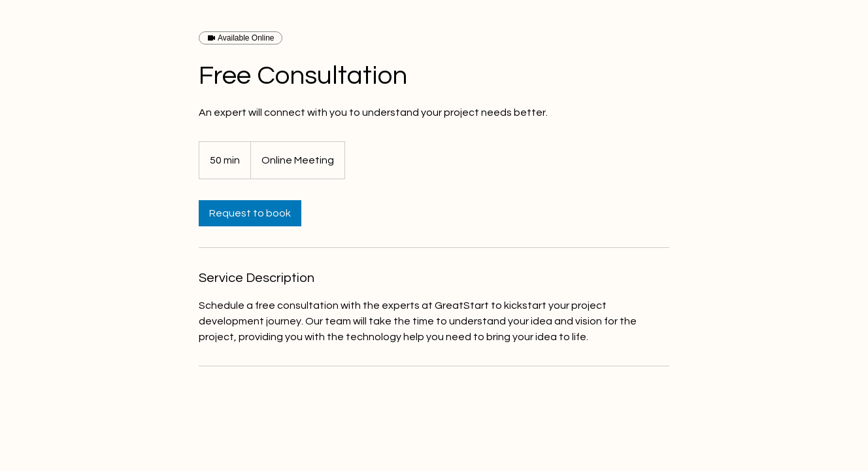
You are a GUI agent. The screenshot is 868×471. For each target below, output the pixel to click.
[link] (250, 213)
